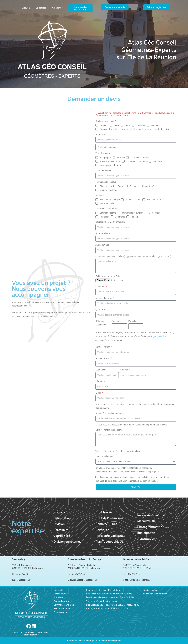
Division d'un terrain (140, 158)
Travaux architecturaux (110, 161)
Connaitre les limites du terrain (114, 129)
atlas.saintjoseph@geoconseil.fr (83, 580)
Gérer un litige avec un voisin (147, 129)
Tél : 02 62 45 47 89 (132, 574)
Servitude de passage (110, 200)
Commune (100, 287)
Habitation (105, 217)
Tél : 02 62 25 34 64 (21, 574)
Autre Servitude (107, 203)
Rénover (155, 125)
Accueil (26, 8)
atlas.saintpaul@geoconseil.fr (137, 580)
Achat (128, 125)
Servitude (158, 161)
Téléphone (101, 381)
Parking (134, 217)
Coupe (121, 186)
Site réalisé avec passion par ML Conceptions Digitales (94, 641)
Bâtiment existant (108, 213)
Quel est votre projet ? (106, 121)
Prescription (105, 165)
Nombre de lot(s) (103, 170)
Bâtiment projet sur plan (132, 213)
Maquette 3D (148, 186)
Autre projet (101, 134)
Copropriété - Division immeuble (110, 222)
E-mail (99, 393)
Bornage (121, 158)
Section (115, 321)
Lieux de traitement (105, 456)
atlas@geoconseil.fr (21, 580)
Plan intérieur (106, 186)
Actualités (57, 8)
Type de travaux (103, 153)
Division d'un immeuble (137, 161)
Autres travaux (102, 245)
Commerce (120, 217)
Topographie (106, 158)
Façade (133, 186)
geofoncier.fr (159, 336)
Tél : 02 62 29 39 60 (76, 574)
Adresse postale (103, 358)
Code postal (101, 370)
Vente (116, 125)
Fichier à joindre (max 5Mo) (108, 276)
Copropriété (154, 213)
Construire (141, 125)
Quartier (99, 310)
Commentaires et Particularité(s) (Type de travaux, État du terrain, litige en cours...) (133, 256)
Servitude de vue (133, 200)
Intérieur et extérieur (109, 190)
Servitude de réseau (156, 200)
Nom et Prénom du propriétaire (110, 413)
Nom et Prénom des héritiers (109, 430)
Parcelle (132, 321)
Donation (104, 125)
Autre (168, 129)
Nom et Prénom (103, 347)
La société (41, 8)
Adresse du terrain (104, 298)
